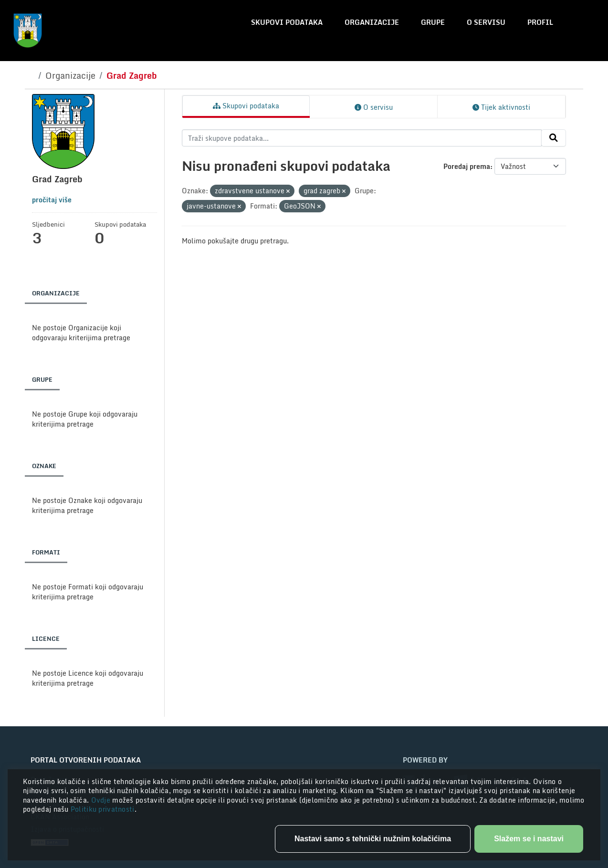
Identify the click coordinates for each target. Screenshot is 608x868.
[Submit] (554, 138)
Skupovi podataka (287, 22)
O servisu (486, 22)
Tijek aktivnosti (501, 107)
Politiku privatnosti (103, 809)
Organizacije (372, 22)
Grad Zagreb (132, 75)
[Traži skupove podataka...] (362, 138)
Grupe (433, 22)
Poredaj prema (467, 166)
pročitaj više (52, 200)
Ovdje (102, 800)
